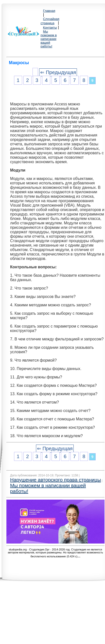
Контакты (50, 28)
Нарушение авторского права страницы (55, 480)
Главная (49, 11)
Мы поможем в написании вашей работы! (49, 39)
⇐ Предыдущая (58, 72)
